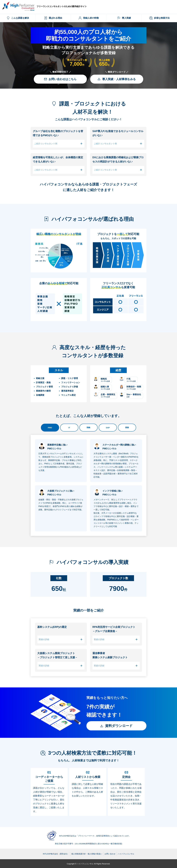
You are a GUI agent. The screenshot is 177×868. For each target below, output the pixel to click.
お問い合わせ (110, 854)
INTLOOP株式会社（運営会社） (56, 854)
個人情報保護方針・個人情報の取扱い (87, 854)
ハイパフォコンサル (126, 854)
